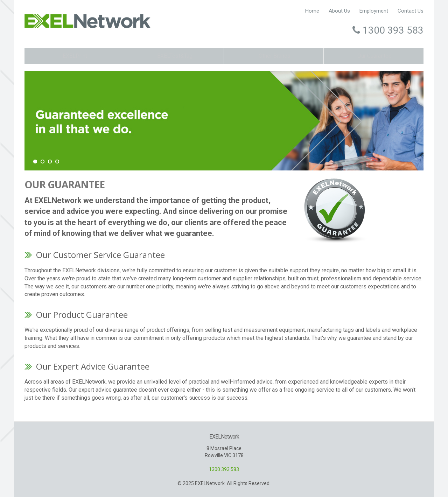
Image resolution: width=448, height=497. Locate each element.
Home (307, 11)
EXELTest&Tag (174, 55)
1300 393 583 (224, 469)
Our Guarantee (374, 55)
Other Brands (274, 55)
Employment (372, 11)
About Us (336, 11)
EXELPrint (74, 55)
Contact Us (411, 11)
